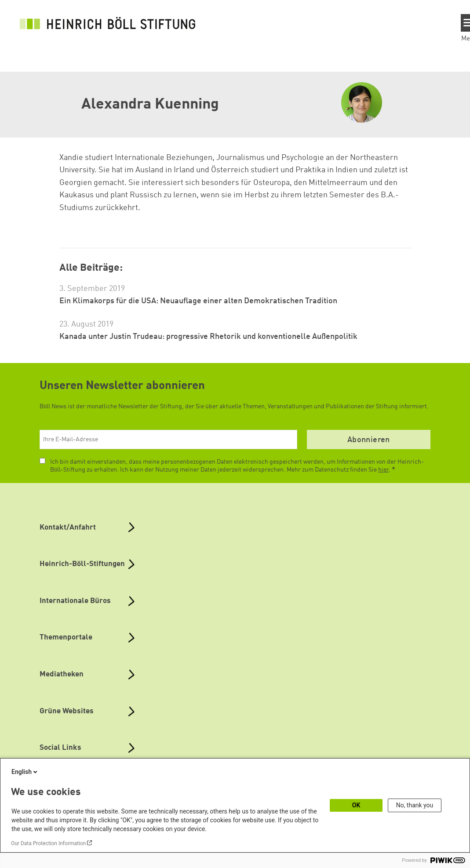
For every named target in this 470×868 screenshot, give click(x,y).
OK (356, 805)
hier (383, 470)
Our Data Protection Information (48, 843)
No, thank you (415, 805)
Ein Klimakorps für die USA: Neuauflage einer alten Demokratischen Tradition (198, 301)
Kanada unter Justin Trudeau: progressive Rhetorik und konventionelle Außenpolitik (208, 337)
